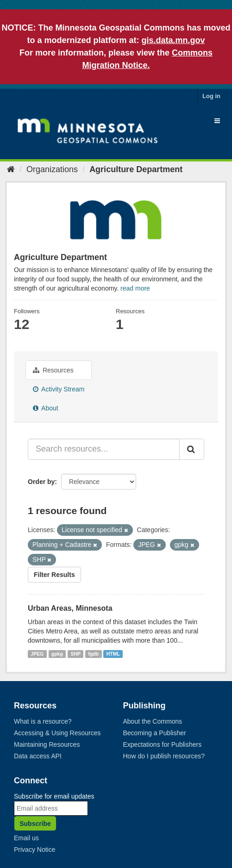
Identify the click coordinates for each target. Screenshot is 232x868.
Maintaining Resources (47, 744)
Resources (53, 370)
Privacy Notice (34, 849)
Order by (41, 482)
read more (135, 288)
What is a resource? (43, 721)
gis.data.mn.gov (173, 40)
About (46, 408)
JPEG (37, 654)
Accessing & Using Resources (57, 733)
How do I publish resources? (164, 756)
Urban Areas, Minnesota (70, 608)
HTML (113, 654)
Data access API (38, 756)
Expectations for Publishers (163, 744)
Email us (26, 838)
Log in (211, 96)
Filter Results (54, 575)
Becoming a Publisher (155, 733)
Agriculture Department (136, 169)
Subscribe (35, 824)
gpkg (57, 654)
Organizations (52, 169)
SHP (75, 654)
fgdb (93, 654)
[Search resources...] (104, 449)
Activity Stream (59, 389)
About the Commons (153, 721)
